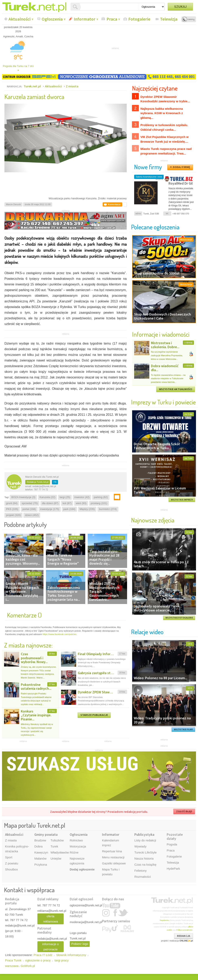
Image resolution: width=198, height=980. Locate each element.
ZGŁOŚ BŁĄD (184, 811)
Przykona (41, 865)
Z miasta (72, 86)
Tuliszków (57, 840)
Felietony (141, 871)
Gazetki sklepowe (114, 863)
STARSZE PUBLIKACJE (94, 715)
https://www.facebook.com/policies (60, 634)
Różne (74, 852)
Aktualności (19, 19)
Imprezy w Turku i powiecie (163, 402)
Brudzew (40, 840)
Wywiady (140, 846)
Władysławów (60, 852)
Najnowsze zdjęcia (153, 520)
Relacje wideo (147, 632)
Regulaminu (165, 920)
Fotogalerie (139, 19)
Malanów (40, 858)
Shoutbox (11, 869)
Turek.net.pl (32, 86)
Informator (85, 19)
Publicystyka (144, 834)
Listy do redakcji (145, 840)
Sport (9, 857)
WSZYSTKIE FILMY (183, 729)
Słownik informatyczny (71, 955)
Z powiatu (12, 863)
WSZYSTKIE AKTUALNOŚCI (176, 389)
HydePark (173, 869)
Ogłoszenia (52, 19)
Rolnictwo (76, 840)
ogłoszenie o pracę (38, 960)
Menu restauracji (113, 857)
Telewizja (169, 19)
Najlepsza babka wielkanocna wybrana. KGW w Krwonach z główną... (162, 113)
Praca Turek (13, 960)
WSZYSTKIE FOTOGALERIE (179, 618)
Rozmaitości (143, 877)
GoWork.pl (28, 966)
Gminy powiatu (46, 834)
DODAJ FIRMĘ (181, 167)
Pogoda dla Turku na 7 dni (18, 68)
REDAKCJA (184, 936)
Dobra (38, 846)
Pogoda (172, 844)
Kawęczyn (41, 852)
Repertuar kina (112, 851)
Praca (112, 19)
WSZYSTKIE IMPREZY (182, 500)
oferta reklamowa (51, 919)
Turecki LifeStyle (145, 852)
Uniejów (56, 858)
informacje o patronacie (51, 947)
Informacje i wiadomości (161, 334)
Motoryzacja (78, 846)
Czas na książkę (145, 865)
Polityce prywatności (184, 930)
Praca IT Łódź (43, 955)
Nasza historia (144, 858)
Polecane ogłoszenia (155, 227)
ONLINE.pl (186, 941)
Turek (54, 846)
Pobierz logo (80, 944)
